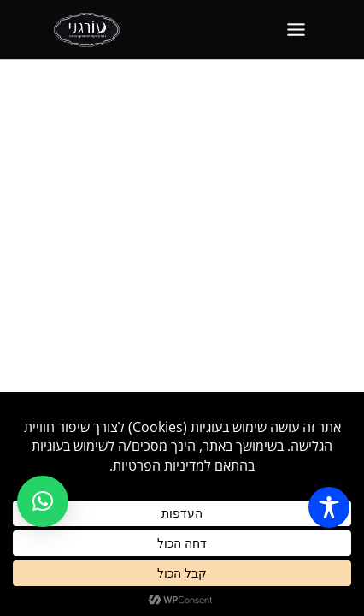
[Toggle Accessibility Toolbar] (329, 507)
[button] (43, 501)
